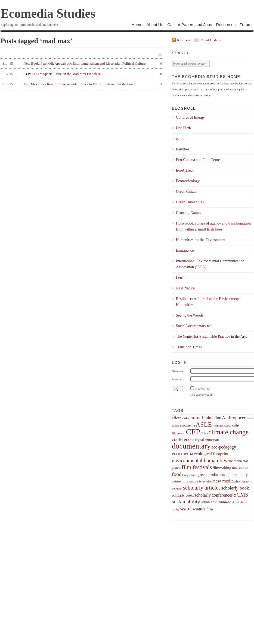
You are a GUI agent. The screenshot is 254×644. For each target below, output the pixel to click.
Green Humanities (190, 202)
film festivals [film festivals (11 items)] (197, 467)
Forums (247, 25)
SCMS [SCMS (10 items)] (241, 495)
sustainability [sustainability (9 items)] (186, 502)
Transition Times (189, 347)
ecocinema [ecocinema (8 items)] (182, 454)
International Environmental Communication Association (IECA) (210, 264)
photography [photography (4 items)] (243, 481)
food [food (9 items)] (177, 474)
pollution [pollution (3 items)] (177, 489)
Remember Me (203, 389)
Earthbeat (183, 149)
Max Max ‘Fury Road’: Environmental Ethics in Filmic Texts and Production (81, 84)
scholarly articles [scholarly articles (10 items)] (202, 488)
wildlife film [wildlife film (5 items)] (203, 509)
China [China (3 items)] (204, 433)
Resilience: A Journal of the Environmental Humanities (209, 302)
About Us (155, 25)
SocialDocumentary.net (194, 326)
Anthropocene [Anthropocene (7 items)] (235, 418)
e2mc (180, 139)
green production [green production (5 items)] (211, 475)
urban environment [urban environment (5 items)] (216, 502)
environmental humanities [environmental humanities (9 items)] (199, 460)
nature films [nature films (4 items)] (180, 481)
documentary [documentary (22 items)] (191, 446)
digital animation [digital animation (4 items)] (207, 440)
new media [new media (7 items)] (223, 481)
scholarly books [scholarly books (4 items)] (183, 495)
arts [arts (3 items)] (251, 418)
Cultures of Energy (190, 117)
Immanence (185, 250)
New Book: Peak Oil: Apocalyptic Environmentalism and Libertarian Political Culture (81, 64)
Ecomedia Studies (48, 13)
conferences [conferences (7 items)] (183, 439)
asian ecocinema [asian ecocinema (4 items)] (183, 425)
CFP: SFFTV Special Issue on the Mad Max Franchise (81, 74)
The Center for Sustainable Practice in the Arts (211, 337)
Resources (226, 25)
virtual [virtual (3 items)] (235, 502)
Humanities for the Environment (201, 240)
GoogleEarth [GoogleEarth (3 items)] (190, 475)
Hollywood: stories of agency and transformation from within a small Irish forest (213, 226)
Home (137, 25)
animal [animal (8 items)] (196, 418)
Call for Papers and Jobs (190, 25)
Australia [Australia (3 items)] (218, 426)
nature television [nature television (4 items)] (201, 481)
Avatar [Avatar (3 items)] (228, 426)
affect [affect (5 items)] (176, 418)
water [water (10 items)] (186, 509)
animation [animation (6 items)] (213, 418)
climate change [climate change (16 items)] (228, 432)
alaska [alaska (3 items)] (185, 418)
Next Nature (185, 288)
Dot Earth (183, 128)
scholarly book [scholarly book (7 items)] (235, 488)
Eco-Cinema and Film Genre (198, 160)
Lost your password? (202, 395)
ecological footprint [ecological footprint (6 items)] (211, 454)
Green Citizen (187, 192)
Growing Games (188, 213)
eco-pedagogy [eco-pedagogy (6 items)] (224, 447)
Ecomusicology (188, 181)
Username (177, 371)
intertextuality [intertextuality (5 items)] (237, 475)
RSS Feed (184, 40)
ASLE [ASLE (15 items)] (204, 424)
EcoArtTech (185, 170)
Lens (180, 278)
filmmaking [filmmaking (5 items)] (222, 468)
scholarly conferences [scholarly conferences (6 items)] (214, 495)
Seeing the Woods (190, 315)
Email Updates (211, 40)
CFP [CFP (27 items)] (193, 432)
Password (177, 379)
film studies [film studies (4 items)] (240, 468)
